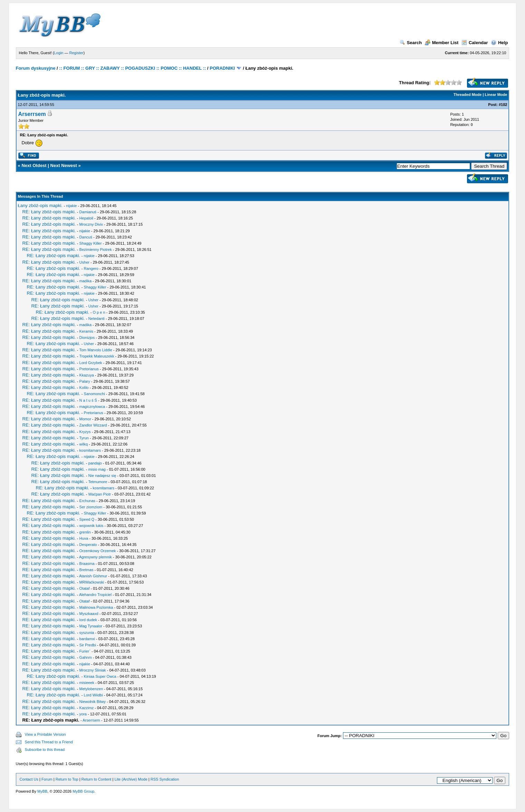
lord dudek (88, 620)
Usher (84, 262)
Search (411, 43)
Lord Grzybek (91, 363)
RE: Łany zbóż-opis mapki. (49, 212)
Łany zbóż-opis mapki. (40, 206)
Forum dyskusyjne (36, 68)
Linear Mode (496, 95)
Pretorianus (89, 369)
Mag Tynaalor (91, 626)
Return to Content (97, 779)
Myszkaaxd (89, 614)
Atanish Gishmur (93, 576)
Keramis (86, 331)
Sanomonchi (94, 394)
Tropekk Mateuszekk (97, 356)
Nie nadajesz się (102, 476)
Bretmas (87, 570)
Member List (442, 43)
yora (83, 714)
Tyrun (84, 438)
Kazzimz (87, 708)
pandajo (95, 463)
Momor (85, 419)
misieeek (87, 683)
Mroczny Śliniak (93, 670)
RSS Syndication (165, 779)
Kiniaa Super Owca (100, 676)
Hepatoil (86, 218)
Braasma (87, 564)
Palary (85, 381)
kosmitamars (90, 450)
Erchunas (87, 501)
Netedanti (97, 319)
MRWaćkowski (92, 582)
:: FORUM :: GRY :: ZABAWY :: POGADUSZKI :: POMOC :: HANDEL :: (132, 68)
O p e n (99, 312)
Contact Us (29, 779)
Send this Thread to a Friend (49, 742)
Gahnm (86, 657)
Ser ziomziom (91, 507)
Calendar (475, 43)
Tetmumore (98, 482)
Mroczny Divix (91, 224)
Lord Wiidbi (93, 695)
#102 (503, 105)
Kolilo (84, 388)
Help (499, 43)
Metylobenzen (91, 689)
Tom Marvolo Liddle (96, 350)
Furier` (85, 651)
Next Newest (64, 165)
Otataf (85, 588)
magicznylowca (92, 407)
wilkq (84, 444)
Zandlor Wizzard (93, 425)
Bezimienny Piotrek (96, 250)
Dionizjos (87, 337)
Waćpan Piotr (100, 494)
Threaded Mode (467, 95)
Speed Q (87, 519)
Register (77, 53)
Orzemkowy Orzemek (98, 551)
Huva (84, 538)
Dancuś (86, 237)
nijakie (71, 206)
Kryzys (85, 432)
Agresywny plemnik (96, 557)
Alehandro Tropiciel (95, 595)
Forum (47, 779)
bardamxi (87, 639)
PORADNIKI (222, 68)
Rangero (91, 268)
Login (59, 53)
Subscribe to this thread (45, 750)
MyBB (42, 791)
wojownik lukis (92, 526)
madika (85, 281)
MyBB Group (83, 791)
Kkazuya (87, 375)
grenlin (85, 532)
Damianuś (88, 212)
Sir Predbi (88, 645)
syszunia (87, 633)
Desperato (88, 545)
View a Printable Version (45, 734)
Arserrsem (32, 114)
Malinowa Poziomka (96, 607)
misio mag (97, 469)
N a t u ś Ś (88, 400)
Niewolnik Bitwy (93, 702)
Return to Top (67, 779)
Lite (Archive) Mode (131, 779)
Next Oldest (34, 165)
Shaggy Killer (91, 243)
